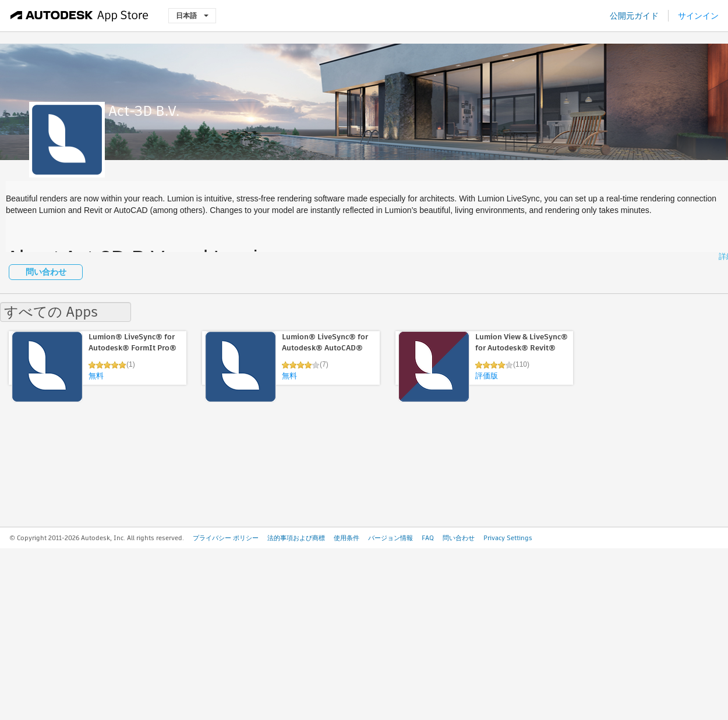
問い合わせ (46, 272)
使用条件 (347, 538)
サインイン (698, 16)
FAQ (428, 538)
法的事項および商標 (296, 538)
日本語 (192, 15)
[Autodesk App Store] (79, 16)
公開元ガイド (634, 16)
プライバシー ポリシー (226, 538)
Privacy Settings (508, 538)
